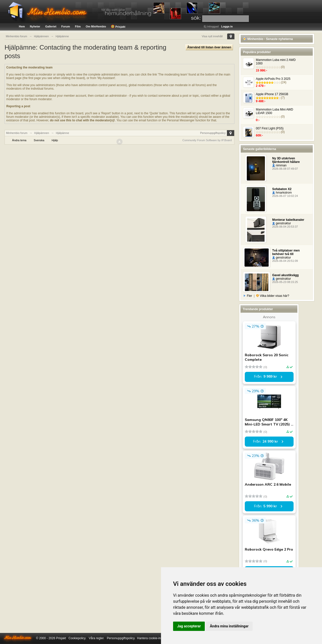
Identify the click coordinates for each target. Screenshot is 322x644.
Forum (66, 26)
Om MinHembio (96, 26)
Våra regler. (97, 638)
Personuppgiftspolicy (213, 133)
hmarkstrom (282, 193)
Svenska (39, 140)
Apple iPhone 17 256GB (272, 94)
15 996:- (261, 70)
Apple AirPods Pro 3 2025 (273, 79)
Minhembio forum (17, 133)
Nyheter (35, 26)
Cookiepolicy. (77, 638)
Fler (248, 296)
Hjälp (55, 140)
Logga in (227, 26)
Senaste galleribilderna (259, 149)
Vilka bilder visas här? (273, 296)
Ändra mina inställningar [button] (229, 626)
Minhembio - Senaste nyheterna (268, 39)
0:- (258, 120)
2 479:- (261, 86)
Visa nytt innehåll (212, 36)
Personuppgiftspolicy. (121, 638)
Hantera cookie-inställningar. (156, 638)
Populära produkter (257, 52)
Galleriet (51, 26)
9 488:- (261, 101)
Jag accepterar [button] (189, 626)
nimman (279, 165)
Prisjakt (118, 26)
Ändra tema (19, 140)
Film (78, 26)
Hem (22, 26)
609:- (259, 135)
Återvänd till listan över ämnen (209, 47)
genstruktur (281, 223)
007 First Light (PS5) (270, 128)
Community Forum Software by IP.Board (207, 140)
